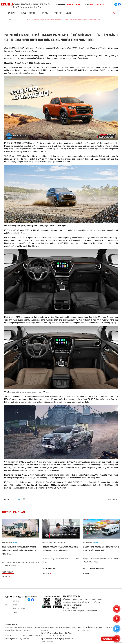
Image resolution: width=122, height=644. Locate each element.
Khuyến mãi (100, 568)
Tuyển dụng (58, 13)
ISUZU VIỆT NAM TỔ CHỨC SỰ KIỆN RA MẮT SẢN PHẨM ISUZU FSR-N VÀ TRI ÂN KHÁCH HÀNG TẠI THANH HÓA (19, 550)
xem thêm (6, 577)
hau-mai (63, 543)
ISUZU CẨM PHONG (20, 597)
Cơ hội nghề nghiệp (19, 609)
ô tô (6, 601)
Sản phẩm (9, 597)
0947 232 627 (74, 608)
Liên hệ (68, 13)
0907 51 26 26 (77, 605)
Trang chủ (13, 20)
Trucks (15, 543)
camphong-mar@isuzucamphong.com (83, 611)
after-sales (56, 543)
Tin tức (23, 13)
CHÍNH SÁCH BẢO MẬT (12, 625)
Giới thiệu (16, 601)
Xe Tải (6, 605)
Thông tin (11, 572)
